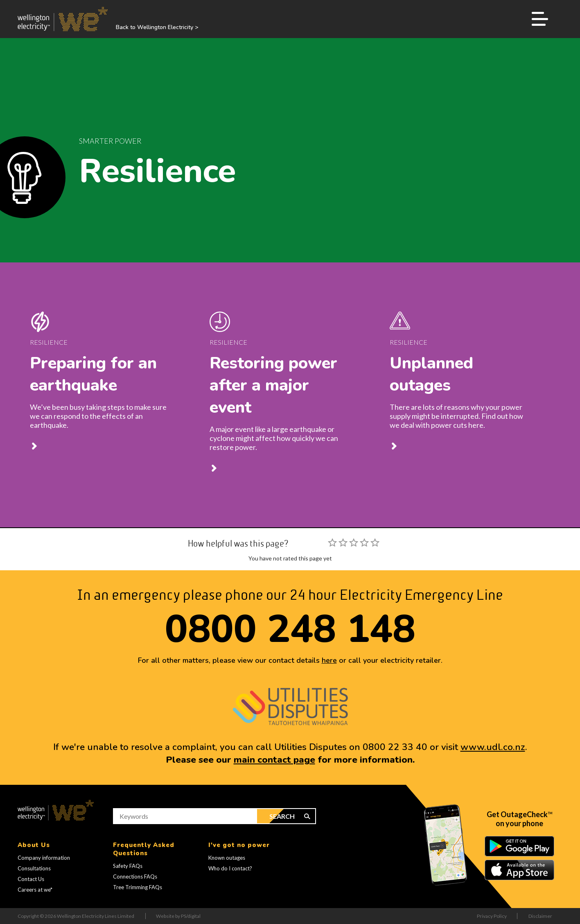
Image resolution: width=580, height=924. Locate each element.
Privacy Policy (492, 916)
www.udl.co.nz (493, 747)
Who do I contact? (230, 868)
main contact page (274, 760)
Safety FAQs (128, 866)
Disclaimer (540, 916)
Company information (44, 858)
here (329, 660)
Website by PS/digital (178, 916)
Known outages (227, 858)
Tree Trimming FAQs (138, 887)
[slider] (354, 542)
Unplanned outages (431, 374)
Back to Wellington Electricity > (157, 27)
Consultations (34, 868)
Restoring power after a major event (273, 385)
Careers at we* (35, 890)
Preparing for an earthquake (93, 374)
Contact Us (31, 879)
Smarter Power (110, 141)
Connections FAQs (135, 877)
